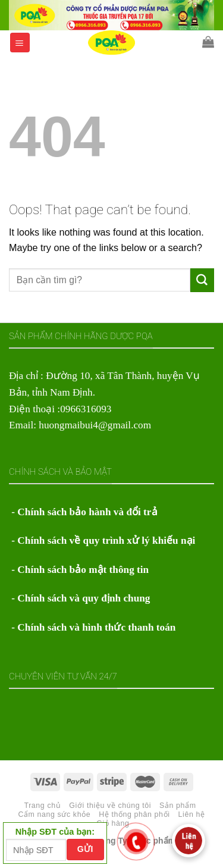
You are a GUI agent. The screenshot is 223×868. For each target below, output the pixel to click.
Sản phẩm (178, 806)
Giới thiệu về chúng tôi (110, 806)
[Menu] (20, 43)
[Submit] (202, 280)
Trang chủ (42, 806)
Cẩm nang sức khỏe (54, 814)
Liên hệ (192, 814)
